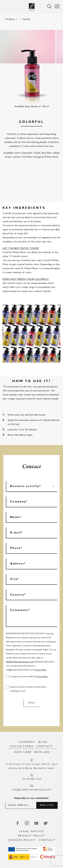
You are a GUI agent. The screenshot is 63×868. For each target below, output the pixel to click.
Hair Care (23, 752)
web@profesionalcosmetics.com (32, 790)
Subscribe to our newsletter (32, 798)
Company (27, 742)
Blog (43, 742)
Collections (22, 746)
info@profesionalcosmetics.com (20, 662)
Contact (45, 746)
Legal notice (32, 831)
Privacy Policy (41, 670)
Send (32, 703)
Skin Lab (42, 752)
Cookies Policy (22, 840)
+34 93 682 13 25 (32, 779)
